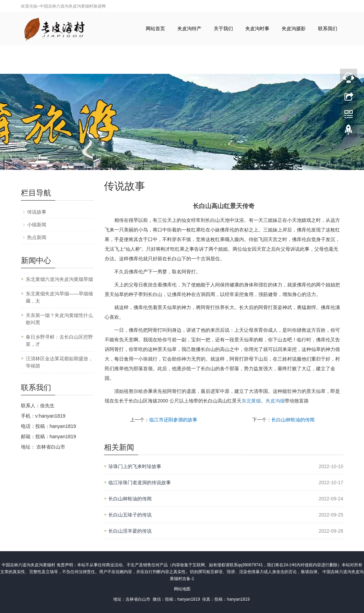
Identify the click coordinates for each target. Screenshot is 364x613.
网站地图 (182, 589)
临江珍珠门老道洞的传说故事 (140, 483)
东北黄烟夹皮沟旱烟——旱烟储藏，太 (59, 297)
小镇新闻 (37, 225)
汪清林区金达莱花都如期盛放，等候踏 (59, 362)
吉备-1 (188, 579)
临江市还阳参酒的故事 (173, 420)
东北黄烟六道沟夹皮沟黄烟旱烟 (59, 279)
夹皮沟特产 (189, 29)
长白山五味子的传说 (130, 515)
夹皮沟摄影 (294, 29)
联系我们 (328, 29)
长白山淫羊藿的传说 (130, 531)
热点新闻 (37, 237)
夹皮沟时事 (257, 29)
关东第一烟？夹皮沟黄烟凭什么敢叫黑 (59, 319)
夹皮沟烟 (275, 401)
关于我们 (223, 29)
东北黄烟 (251, 401)
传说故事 (37, 212)
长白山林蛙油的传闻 (293, 420)
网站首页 (155, 29)
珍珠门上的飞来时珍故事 (135, 466)
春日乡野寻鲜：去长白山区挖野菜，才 (59, 340)
